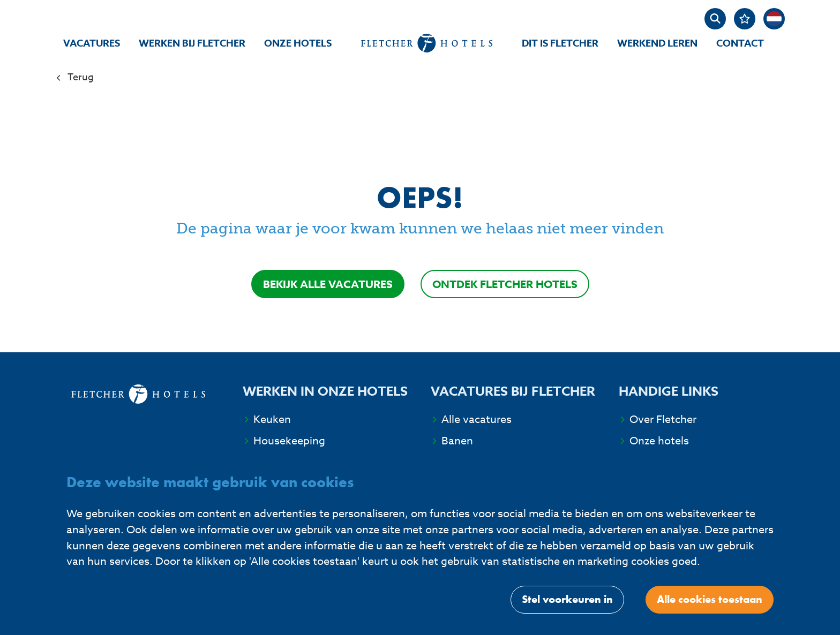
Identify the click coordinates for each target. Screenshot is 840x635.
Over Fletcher (663, 419)
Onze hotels (298, 43)
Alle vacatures (477, 419)
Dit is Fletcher (560, 43)
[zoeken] (715, 19)
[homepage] (427, 43)
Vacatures (92, 43)
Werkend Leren (657, 43)
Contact (740, 43)
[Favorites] (745, 19)
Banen (457, 441)
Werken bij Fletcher (192, 43)
